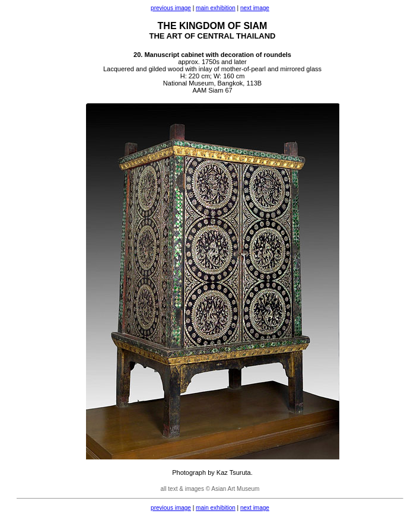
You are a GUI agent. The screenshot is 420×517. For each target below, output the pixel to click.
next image (255, 8)
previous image (171, 8)
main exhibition (216, 8)
